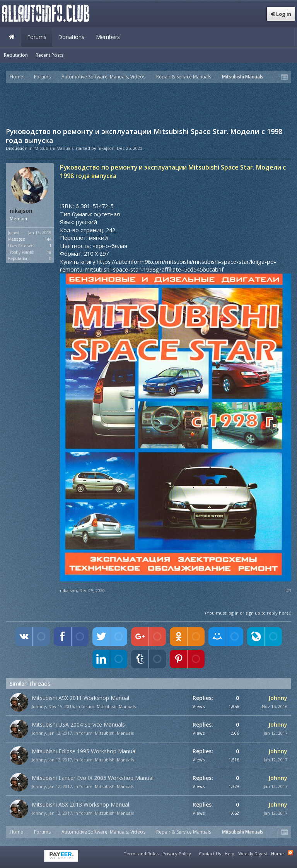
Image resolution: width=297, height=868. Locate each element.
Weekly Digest (253, 854)
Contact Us (210, 854)
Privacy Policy (177, 854)
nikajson (106, 148)
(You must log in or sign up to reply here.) (248, 613)
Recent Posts (49, 55)
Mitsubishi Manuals (116, 706)
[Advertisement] (148, 104)
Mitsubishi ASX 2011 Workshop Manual (80, 698)
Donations (71, 37)
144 (48, 239)
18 (49, 252)
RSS (290, 853)
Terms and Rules (141, 854)
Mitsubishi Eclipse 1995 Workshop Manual (84, 751)
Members (108, 37)
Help (230, 854)
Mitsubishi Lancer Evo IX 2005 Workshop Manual (93, 778)
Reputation (16, 55)
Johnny (39, 706)
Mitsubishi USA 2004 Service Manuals (78, 724)
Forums (37, 37)
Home (12, 37)
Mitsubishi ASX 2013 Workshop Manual (80, 804)
